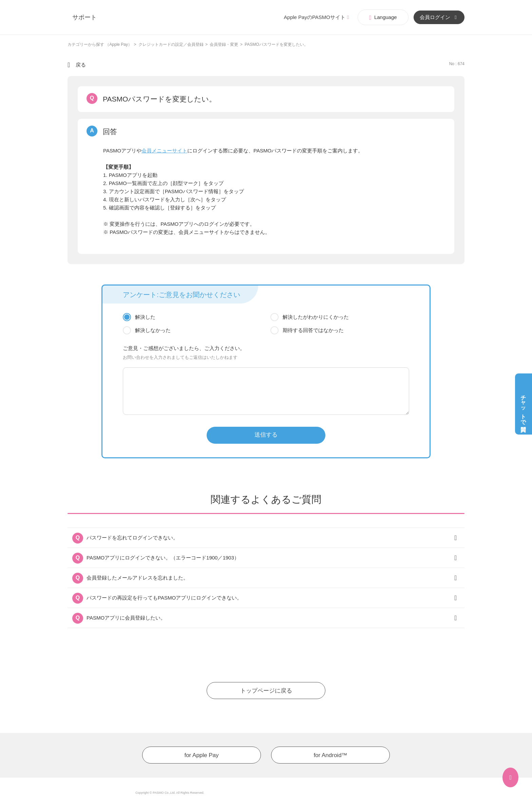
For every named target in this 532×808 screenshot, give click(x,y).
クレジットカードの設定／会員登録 (171, 44)
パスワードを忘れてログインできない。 (132, 538)
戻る (81, 65)
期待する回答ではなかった (313, 330)
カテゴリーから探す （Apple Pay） (100, 44)
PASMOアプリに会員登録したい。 (126, 618)
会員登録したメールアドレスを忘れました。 (137, 578)
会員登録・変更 (224, 44)
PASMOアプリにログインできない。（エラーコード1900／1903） (163, 558)
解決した (145, 317)
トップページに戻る (266, 691)
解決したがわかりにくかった (316, 317)
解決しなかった (153, 330)
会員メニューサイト (164, 151)
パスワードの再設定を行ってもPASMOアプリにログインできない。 (164, 598)
